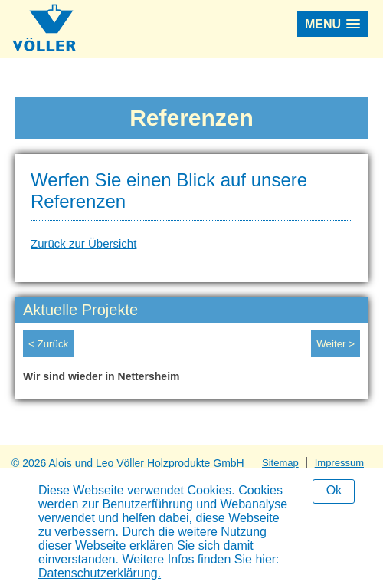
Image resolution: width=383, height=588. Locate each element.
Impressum (339, 463)
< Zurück (48, 344)
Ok (334, 490)
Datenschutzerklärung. (100, 573)
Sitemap (280, 463)
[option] (191, 380)
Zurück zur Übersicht (83, 243)
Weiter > (336, 344)
